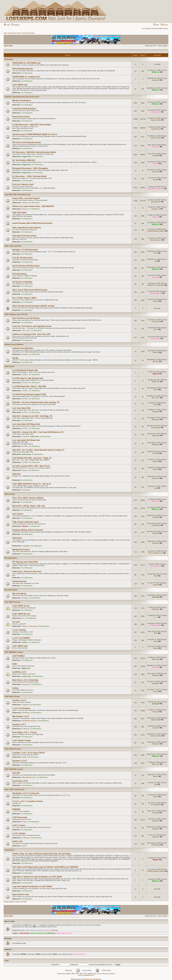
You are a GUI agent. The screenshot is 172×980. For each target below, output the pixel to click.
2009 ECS (16, 474)
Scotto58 (156, 156)
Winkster (156, 533)
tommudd (156, 597)
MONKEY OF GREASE (156, 285)
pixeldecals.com (89, 975)
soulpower (156, 837)
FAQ (156, 25)
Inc (23, 618)
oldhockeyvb (33, 626)
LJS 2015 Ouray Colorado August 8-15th (29, 394)
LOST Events (9, 367)
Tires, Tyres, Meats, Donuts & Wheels (28, 498)
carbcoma (156, 172)
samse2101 (156, 322)
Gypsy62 (156, 813)
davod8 (156, 164)
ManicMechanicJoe (29, 777)
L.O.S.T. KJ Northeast (21, 708)
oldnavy (25, 203)
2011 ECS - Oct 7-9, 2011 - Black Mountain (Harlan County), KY (38, 450)
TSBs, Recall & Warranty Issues (26, 522)
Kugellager (26, 546)
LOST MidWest (19, 656)
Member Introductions (22, 101)
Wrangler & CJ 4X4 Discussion (25, 250)
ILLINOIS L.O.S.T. (20, 672)
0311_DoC (26, 330)
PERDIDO (16, 809)
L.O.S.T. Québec (19, 833)
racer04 (156, 691)
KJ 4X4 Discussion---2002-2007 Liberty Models (32, 125)
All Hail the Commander (22, 282)
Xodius (156, 648)
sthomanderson (79, 954)
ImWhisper (156, 609)
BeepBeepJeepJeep (29, 721)
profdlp (156, 180)
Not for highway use (156, 553)
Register (16, 25)
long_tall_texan (156, 138)
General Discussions (21, 117)
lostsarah (156, 147)
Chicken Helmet (156, 736)
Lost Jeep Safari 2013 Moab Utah (26, 424)
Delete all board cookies (12, 902)
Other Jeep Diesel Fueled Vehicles (27, 228)
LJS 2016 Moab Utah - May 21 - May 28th (29, 386)
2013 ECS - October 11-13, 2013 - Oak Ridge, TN (32, 416)
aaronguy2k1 (156, 202)
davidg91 (156, 517)
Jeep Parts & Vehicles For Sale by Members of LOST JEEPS (37, 877)
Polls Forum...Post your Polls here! (27, 572)
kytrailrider (156, 683)
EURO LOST (18, 841)
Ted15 (156, 405)
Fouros (25, 822)
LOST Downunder (20, 817)
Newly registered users (64, 933)
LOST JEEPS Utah (20, 646)
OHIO (15, 664)
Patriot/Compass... (20, 274)
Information (9, 59)
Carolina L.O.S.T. (19, 700)
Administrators (25, 933)
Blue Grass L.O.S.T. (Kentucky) (25, 680)
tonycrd (24, 846)
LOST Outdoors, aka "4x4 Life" (16, 314)
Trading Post (9, 850)
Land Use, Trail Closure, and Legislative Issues (32, 326)
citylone (156, 301)
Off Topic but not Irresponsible (25, 562)
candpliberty (156, 525)
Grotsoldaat (156, 845)
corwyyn (25, 598)
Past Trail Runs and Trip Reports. (26, 318)
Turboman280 (156, 625)
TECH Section (10, 494)
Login (7, 25)
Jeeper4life (156, 436)
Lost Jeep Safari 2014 (21, 408)
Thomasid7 (156, 744)
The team (24, 902)
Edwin (24, 757)
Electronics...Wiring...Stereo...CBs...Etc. (29, 506)
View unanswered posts (12, 33)
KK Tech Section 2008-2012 (24, 160)
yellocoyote (34, 436)
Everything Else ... (11, 558)
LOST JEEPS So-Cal (21, 606)
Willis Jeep (156, 659)
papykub (156, 277)
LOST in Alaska (19, 825)
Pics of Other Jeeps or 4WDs (24, 298)
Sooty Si (156, 217)
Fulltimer (156, 353)
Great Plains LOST (20, 781)
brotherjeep (156, 338)
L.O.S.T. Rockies (19, 630)
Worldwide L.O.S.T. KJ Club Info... (26, 793)
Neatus (25, 470)
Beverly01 (156, 501)
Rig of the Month (11, 590)
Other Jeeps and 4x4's (13, 246)
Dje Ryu (156, 361)
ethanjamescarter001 (156, 189)
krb (156, 261)
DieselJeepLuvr (156, 240)
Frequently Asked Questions (24, 109)
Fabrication (17, 538)
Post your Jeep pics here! (23, 184)
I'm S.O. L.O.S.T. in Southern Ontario (28, 801)
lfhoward (156, 712)
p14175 (156, 469)
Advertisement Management (92, 979)
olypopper (156, 829)
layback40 (156, 80)
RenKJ (156, 797)
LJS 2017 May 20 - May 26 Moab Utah (28, 378)
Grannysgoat (156, 428)
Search (164, 25)
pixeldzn (25, 354)
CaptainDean (156, 129)
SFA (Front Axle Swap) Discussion (27, 142)
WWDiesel (156, 72)
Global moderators (37, 933)
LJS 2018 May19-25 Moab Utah (25, 370)
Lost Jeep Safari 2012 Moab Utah (26, 440)
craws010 (156, 728)
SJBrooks (55, 930)
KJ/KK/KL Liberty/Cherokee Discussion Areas (22, 97)
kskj (156, 488)
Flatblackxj (156, 675)
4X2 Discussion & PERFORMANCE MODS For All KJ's (35, 134)
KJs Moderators (27, 73)
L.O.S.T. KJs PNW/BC (21, 638)
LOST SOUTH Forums (13, 749)
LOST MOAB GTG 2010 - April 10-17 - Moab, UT (32, 458)
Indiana (16, 688)
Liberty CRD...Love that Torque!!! (26, 198)
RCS (156, 253)
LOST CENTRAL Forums (14, 769)
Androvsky (26, 838)
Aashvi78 (156, 667)
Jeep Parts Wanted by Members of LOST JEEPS (32, 887)
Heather (25, 526)
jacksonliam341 (156, 293)
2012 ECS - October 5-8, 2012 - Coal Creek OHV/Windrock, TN (38, 432)
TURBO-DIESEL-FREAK (156, 231)
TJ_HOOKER (156, 805)
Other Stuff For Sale (21, 895)
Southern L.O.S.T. (20, 761)
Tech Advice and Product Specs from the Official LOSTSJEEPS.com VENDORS (45, 867)
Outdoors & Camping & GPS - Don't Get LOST (32, 334)
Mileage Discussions (21, 550)
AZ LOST (16, 622)
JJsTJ (156, 330)
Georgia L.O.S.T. (19, 724)
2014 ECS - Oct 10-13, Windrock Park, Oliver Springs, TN (36, 402)
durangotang (26, 490)
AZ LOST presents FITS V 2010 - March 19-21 (31, 466)
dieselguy (156, 411)
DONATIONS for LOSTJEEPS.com (26, 63)
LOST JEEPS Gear (20, 85)
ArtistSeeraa (156, 112)
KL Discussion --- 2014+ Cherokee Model (29, 176)
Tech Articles (18, 514)
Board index (9, 46)
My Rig (15, 358)
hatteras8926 (156, 720)
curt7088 (156, 453)
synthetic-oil (156, 209)
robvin (156, 641)
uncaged (156, 585)
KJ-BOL (25, 375)
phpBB (67, 974)
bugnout (156, 461)
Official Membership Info (23, 69)
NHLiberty (26, 713)
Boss (156, 576)
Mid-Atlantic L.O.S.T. (21, 716)
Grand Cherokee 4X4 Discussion (26, 266)
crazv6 (156, 390)
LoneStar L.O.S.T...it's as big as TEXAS (29, 753)
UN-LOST (16, 773)
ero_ (156, 617)
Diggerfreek (27, 156)
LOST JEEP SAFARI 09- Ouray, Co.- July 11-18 (32, 484)
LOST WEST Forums (12, 602)
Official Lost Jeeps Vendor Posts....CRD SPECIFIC (33, 206)
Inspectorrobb (156, 120)
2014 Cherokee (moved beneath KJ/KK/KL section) (33, 306)
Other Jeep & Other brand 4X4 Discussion (30, 290)
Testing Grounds (19, 581)
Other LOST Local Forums (14, 790)
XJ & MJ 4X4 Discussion (23, 258)
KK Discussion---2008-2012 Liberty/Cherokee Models (34, 152)
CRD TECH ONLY (20, 213)
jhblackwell (156, 419)
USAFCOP (156, 382)
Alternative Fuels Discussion (24, 236)
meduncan (156, 478)
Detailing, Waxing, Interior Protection (28, 530)
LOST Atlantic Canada (22, 740)
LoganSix (26, 705)
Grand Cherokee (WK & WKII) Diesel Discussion (32, 223)
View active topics (28, 33)
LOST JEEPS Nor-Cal (21, 614)
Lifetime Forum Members (14, 344)
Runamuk (156, 543)
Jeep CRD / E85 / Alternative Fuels (17, 195)
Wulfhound (156, 444)
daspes (25, 642)
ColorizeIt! (112, 974)
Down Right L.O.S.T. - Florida (24, 732)
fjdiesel (156, 776)
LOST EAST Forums (12, 697)
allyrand (156, 374)
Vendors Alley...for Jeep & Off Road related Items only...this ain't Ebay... (42, 854)
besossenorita (156, 566)
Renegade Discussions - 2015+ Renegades (30, 168)
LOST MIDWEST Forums (14, 652)
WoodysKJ (26, 684)
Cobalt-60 (26, 436)
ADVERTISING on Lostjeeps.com (26, 77)
